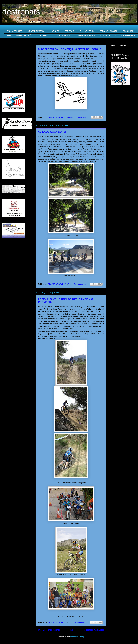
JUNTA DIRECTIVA (36, 31)
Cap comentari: (81, 117)
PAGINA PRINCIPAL (15, 31)
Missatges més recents (49, 630)
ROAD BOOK (128, 31)
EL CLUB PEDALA (87, 31)
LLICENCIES (54, 31)
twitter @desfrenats (118, 45)
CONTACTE (105, 35)
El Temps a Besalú (123, 92)
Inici (72, 630)
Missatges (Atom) (77, 637)
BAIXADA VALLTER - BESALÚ (19, 35)
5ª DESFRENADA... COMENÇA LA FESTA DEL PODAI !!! (70, 49)
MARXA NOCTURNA (65, 35)
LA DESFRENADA (44, 35)
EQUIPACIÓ (69, 31)
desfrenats (21, 12)
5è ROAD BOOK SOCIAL (52, 132)
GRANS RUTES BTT (87, 35)
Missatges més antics (94, 630)
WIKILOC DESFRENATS (125, 35)
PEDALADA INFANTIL (109, 31)
